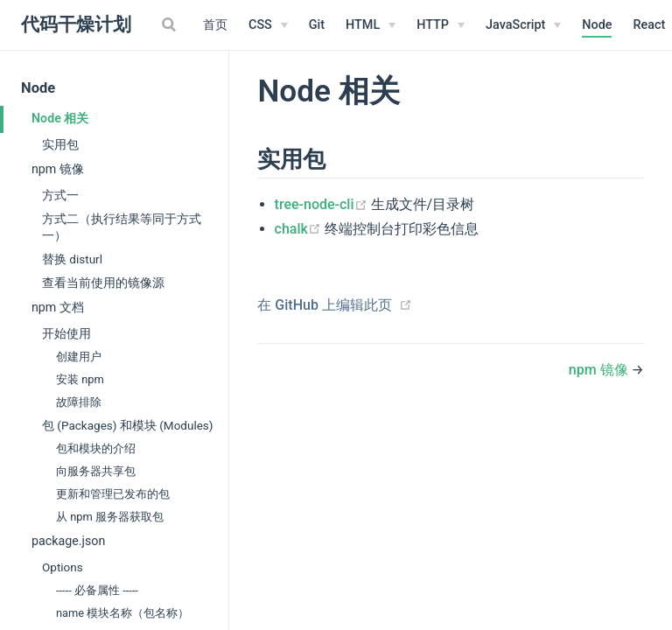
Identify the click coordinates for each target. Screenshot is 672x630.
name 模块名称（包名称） (122, 613)
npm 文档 (58, 307)
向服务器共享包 (96, 471)
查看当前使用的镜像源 (103, 283)
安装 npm (80, 379)
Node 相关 (60, 118)
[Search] (171, 24)
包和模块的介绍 (96, 448)
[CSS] (268, 25)
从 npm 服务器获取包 (110, 517)
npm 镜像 (58, 169)
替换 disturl (72, 259)
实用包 (60, 144)
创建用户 (79, 357)
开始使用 (66, 333)
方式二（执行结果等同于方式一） (122, 227)
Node (597, 25)
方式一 (60, 195)
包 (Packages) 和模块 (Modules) (128, 425)
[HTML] (371, 25)
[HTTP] (441, 25)
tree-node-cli (323, 204)
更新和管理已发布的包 (113, 494)
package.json (68, 541)
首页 (215, 25)
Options (63, 567)
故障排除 (79, 402)
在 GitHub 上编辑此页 (325, 305)
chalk (300, 229)
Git (317, 25)
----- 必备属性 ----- (97, 590)
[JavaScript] (523, 25)
